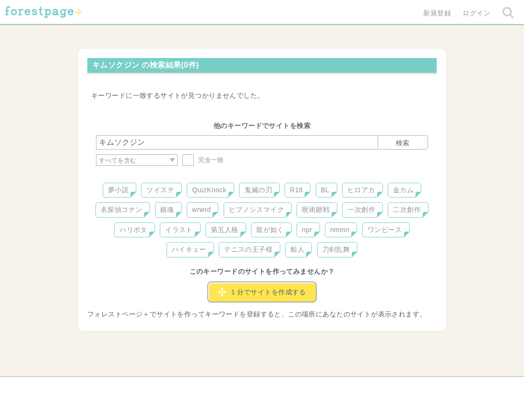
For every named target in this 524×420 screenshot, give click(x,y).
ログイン (476, 13)
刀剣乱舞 (336, 249)
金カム (403, 190)
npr (307, 230)
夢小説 (118, 190)
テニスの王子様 (248, 249)
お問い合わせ (193, 387)
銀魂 (167, 210)
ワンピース (385, 230)
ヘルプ (139, 387)
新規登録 (437, 13)
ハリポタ (133, 230)
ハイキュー (189, 249)
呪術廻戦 (316, 210)
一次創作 (361, 210)
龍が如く (270, 230)
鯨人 (297, 249)
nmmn (340, 230)
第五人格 (225, 230)
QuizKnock (209, 190)
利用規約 (249, 387)
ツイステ (160, 190)
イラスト (179, 230)
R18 (296, 190)
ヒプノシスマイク (256, 210)
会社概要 (299, 387)
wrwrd (201, 210)
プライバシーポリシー (366, 387)
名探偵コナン (122, 210)
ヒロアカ (361, 190)
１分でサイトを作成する (262, 292)
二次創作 (407, 210)
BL (325, 190)
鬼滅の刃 (258, 190)
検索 (403, 143)
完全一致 (203, 160)
